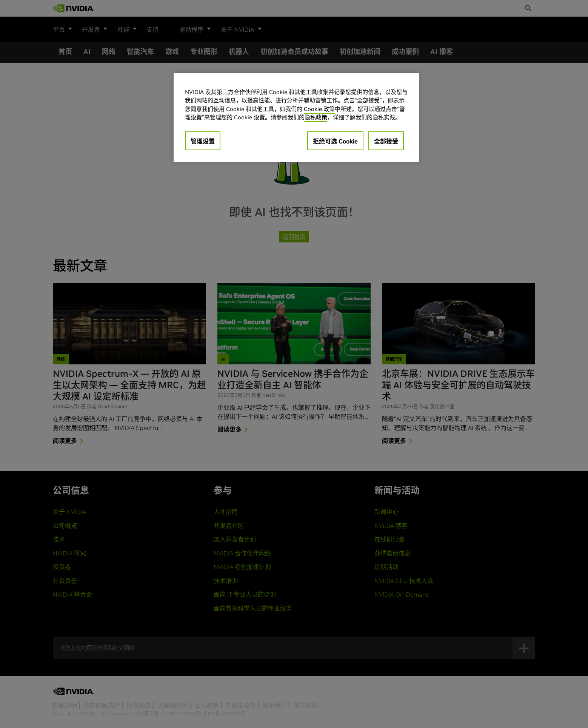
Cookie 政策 (319, 109)
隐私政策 (316, 117)
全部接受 (386, 141)
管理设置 (203, 141)
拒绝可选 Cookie (335, 141)
